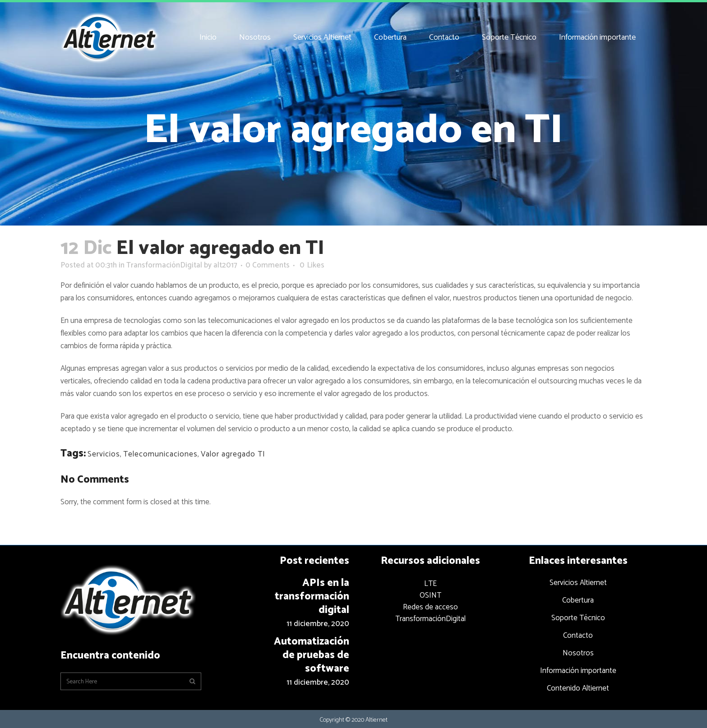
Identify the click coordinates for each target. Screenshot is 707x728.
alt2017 (225, 265)
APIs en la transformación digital (312, 597)
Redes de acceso (430, 607)
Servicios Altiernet (578, 583)
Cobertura (578, 600)
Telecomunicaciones (160, 454)
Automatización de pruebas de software (312, 655)
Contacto (578, 636)
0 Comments (268, 265)
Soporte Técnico (578, 618)
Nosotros (578, 653)
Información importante (578, 671)
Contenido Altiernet (578, 688)
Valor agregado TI (233, 454)
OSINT (430, 595)
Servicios (104, 454)
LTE (430, 584)
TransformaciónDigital (164, 265)
